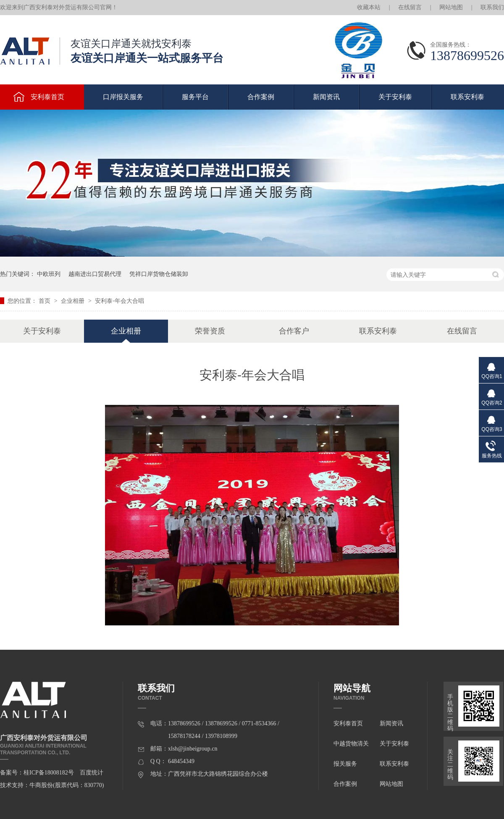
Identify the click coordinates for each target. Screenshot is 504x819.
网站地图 (451, 7)
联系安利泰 (467, 97)
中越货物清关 (351, 744)
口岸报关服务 (123, 97)
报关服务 (345, 764)
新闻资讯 (326, 97)
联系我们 (492, 7)
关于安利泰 (395, 97)
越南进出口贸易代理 (95, 274)
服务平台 (195, 97)
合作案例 (261, 97)
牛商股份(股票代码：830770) (67, 785)
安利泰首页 (348, 723)
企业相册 (73, 301)
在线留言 (410, 7)
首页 (45, 301)
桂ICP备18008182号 (49, 773)
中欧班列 (49, 274)
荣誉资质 (210, 331)
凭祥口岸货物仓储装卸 (159, 274)
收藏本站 (369, 7)
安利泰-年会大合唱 (119, 301)
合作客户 (294, 331)
